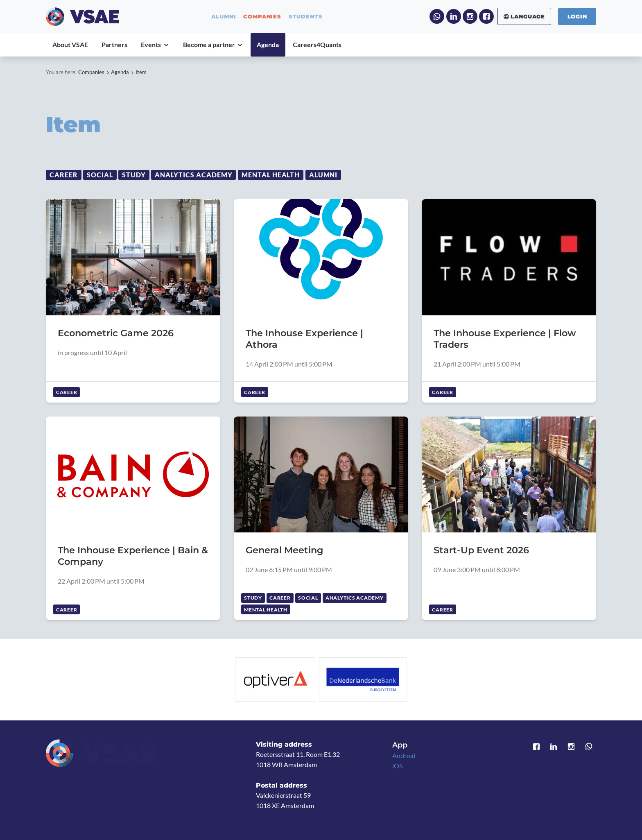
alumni (224, 17)
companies (262, 17)
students (306, 17)
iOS (397, 766)
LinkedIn (454, 16)
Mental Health (271, 175)
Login (577, 16)
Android (404, 756)
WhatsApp (437, 16)
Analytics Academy (194, 175)
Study (134, 175)
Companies (91, 72)
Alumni (323, 175)
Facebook (486, 16)
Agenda (120, 72)
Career (64, 175)
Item (141, 72)
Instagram (470, 16)
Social (100, 175)
